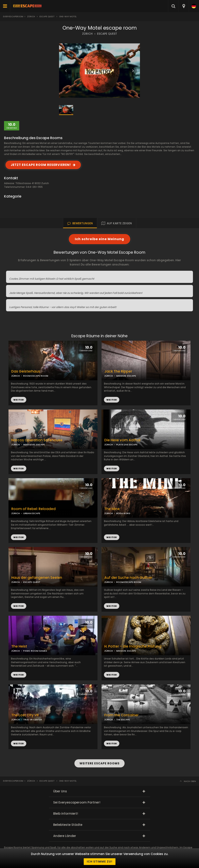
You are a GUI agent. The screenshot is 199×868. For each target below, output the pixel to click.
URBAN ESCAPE (32, 513)
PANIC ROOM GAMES (35, 651)
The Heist (19, 646)
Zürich (31, 17)
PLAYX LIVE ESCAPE (127, 445)
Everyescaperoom (13, 17)
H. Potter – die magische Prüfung (133, 646)
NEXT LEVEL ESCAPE (34, 445)
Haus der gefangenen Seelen (37, 578)
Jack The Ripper (118, 371)
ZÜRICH (87, 34)
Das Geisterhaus (26, 371)
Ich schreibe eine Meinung (99, 239)
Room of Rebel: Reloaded (33, 509)
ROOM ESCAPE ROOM (36, 376)
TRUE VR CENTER (33, 720)
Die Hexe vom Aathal (122, 440)
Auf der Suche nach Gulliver (128, 578)
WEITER (112, 400)
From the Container (121, 715)
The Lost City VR (25, 715)
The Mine (112, 509)
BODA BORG (123, 513)
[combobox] (184, 6)
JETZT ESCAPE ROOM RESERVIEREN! (41, 165)
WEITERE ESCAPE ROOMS (99, 763)
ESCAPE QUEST (107, 34)
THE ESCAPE (123, 720)
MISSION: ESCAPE (126, 376)
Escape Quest (47, 17)
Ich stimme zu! (100, 862)
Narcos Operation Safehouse (37, 440)
